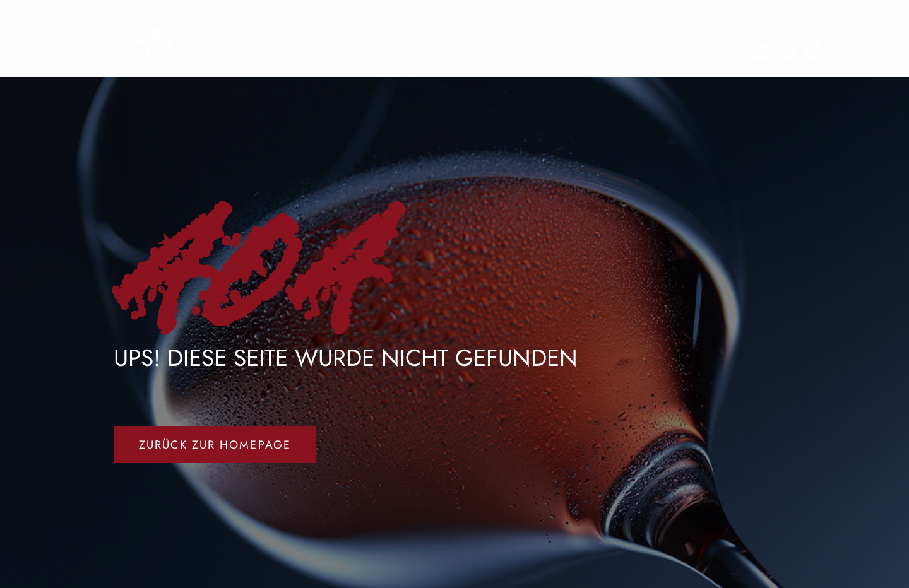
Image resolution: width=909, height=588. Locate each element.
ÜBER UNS (403, 56)
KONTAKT (650, 56)
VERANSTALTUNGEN (565, 56)
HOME (270, 56)
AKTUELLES (330, 56)
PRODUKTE (477, 56)
